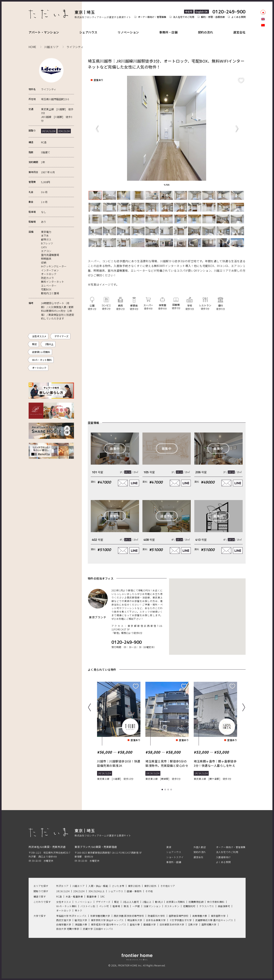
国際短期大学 (209, 924)
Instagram (263, 41)
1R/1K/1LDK (63, 891)
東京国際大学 (218, 916)
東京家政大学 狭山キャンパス (107, 920)
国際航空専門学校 (179, 916)
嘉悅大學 (135, 924)
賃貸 (169, 847)
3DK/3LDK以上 (96, 891)
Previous (97, 128)
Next (237, 128)
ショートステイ (175, 857)
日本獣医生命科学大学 (172, 924)
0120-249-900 (229, 12)
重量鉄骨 (92, 896)
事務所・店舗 (168, 32)
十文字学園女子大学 (181, 920)
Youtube (263, 55)
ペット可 (104, 906)
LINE (263, 48)
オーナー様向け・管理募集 (152, 17)
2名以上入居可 (131, 902)
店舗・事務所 (134, 891)
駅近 (35, 344)
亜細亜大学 (150, 924)
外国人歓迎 (200, 847)
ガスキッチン (172, 906)
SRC (103, 896)
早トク (79, 910)
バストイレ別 (88, 906)
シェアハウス (88, 32)
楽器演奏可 (224, 906)
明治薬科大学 (135, 920)
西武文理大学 (64, 920)
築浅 (126, 906)
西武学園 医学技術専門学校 (129, 916)
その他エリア (168, 886)
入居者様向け (223, 857)
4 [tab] (172, 790)
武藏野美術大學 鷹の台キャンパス (214, 920)
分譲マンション (152, 906)
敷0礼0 (159, 902)
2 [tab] (166, 790)
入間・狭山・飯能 (98, 886)
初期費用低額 (196, 902)
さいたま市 (118, 886)
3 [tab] (169, 790)
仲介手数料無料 (216, 902)
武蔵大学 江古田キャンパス (98, 929)
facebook (263, 35)
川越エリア (79, 886)
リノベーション (128, 32)
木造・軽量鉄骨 (74, 896)
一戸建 (136, 906)
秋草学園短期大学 (100, 916)
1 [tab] (163, 790)
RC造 (59, 896)
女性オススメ (39, 336)
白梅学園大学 (64, 924)
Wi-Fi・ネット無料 (42, 360)
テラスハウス (207, 906)
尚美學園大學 (200, 916)
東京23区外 (150, 886)
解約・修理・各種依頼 (213, 17)
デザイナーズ (61, 336)
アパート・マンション (44, 32)
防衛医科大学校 (156, 916)
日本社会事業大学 (156, 920)
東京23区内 (134, 886)
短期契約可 (189, 906)
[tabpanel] (167, 128)
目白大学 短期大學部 (68, 929)
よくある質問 (238, 17)
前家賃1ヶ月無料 (41, 352)
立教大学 (193, 924)
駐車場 (116, 906)
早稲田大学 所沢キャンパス (71, 916)
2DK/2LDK (79, 891)
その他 (149, 891)
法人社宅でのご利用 (184, 17)
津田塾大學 (81, 924)
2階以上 (49, 344)
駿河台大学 (81, 920)
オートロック (39, 368)
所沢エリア (62, 886)
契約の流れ (206, 32)
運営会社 (239, 32)
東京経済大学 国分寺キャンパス (109, 924)
